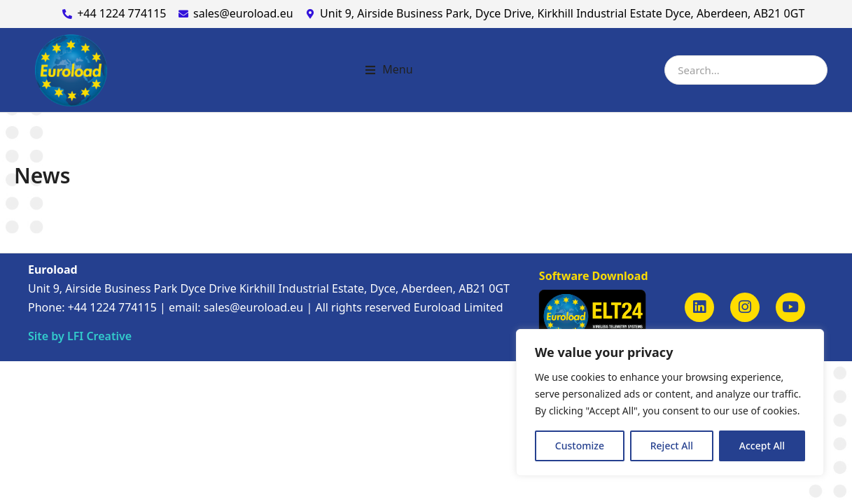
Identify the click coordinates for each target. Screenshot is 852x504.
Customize (580, 446)
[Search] (812, 70)
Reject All (672, 446)
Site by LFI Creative (80, 336)
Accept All (762, 446)
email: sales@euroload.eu (236, 307)
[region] (670, 402)
